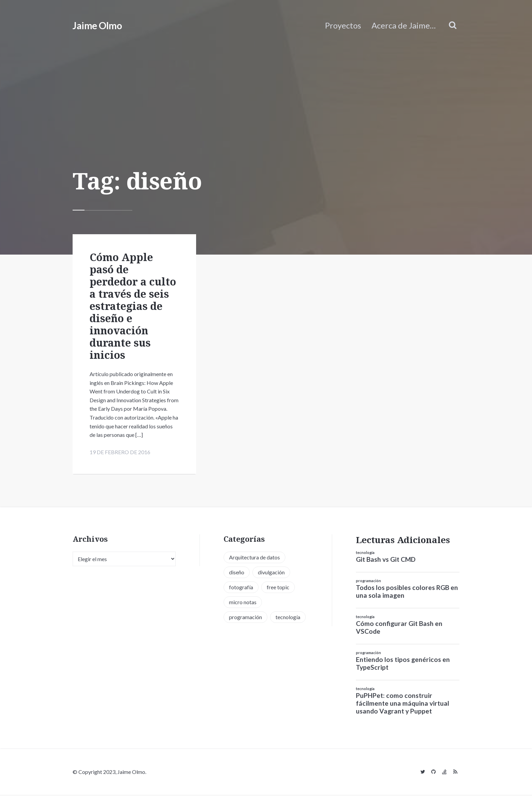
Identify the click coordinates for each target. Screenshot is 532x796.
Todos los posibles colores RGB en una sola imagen (407, 593)
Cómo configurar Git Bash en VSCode (399, 629)
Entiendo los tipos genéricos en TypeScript (403, 665)
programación (368, 582)
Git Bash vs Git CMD (386, 561)
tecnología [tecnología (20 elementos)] (288, 618)
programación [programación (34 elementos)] (245, 618)
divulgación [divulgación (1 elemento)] (271, 573)
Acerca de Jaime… (404, 25)
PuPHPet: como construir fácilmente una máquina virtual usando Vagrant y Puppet (403, 705)
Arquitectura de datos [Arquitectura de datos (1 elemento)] (254, 559)
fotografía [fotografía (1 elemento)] (241, 588)
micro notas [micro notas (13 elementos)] (243, 603)
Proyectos (343, 25)
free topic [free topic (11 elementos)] (278, 588)
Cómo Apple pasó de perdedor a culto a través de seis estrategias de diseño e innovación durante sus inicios (133, 306)
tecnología (365, 554)
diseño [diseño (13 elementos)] (237, 573)
